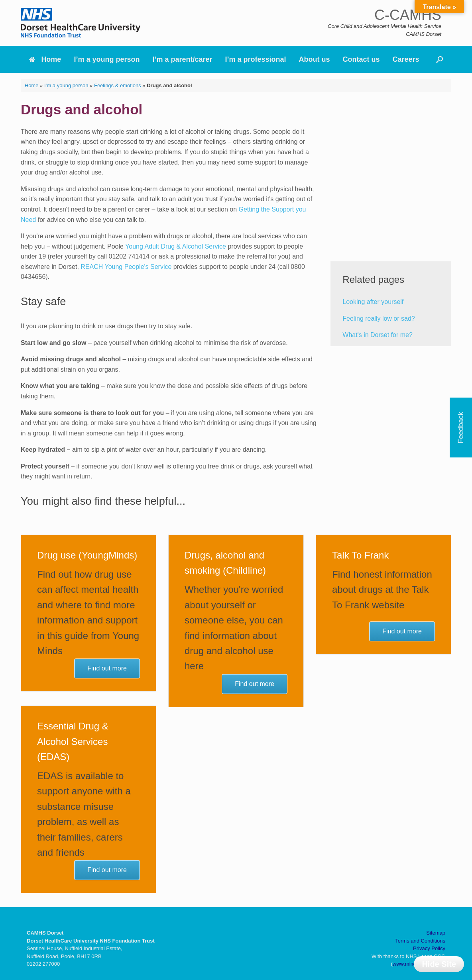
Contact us (361, 59)
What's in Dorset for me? (378, 335)
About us (315, 59)
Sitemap (436, 933)
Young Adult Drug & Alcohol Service (176, 246)
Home (45, 59)
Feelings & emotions (118, 85)
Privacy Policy (429, 948)
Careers (406, 59)
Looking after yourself (373, 302)
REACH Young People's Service (126, 267)
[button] (440, 59)
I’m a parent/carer (182, 59)
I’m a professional (256, 59)
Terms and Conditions (420, 941)
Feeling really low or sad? (379, 318)
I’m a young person (107, 59)
